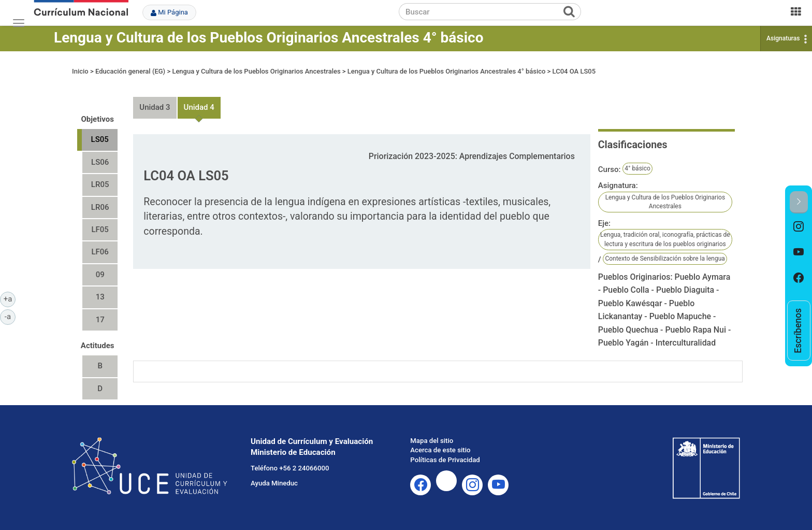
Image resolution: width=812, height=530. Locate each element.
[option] (799, 226)
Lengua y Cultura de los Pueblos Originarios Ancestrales (256, 71)
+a (10, 298)
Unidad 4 (199, 107)
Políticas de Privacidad (445, 460)
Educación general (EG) (130, 71)
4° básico (637, 168)
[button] (799, 202)
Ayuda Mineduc (274, 483)
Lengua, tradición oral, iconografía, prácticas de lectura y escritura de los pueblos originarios (665, 239)
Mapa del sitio (432, 441)
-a (10, 316)
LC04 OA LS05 (574, 71)
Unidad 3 (155, 107)
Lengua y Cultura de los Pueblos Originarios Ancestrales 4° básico (269, 38)
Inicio (80, 71)
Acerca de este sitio (440, 450)
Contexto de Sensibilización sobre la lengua (665, 259)
